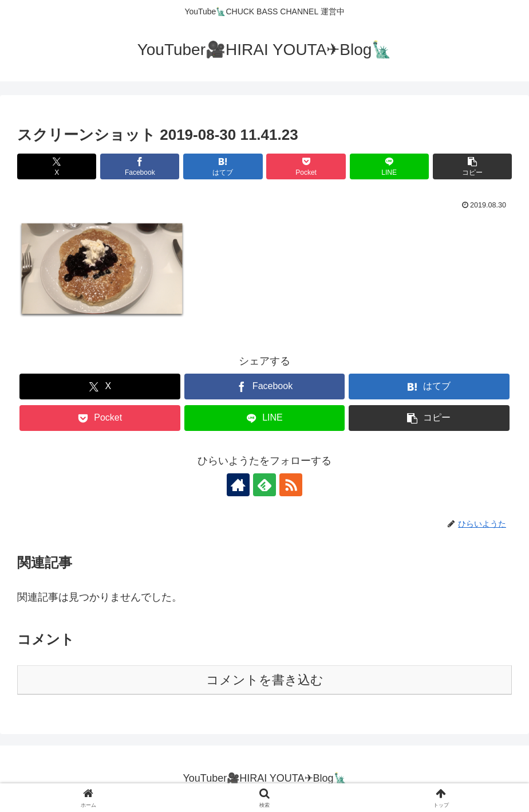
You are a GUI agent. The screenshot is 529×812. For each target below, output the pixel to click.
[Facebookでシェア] (140, 166)
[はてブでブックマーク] (223, 166)
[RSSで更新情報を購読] (291, 485)
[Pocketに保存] (306, 166)
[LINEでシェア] (389, 166)
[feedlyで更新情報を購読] (264, 485)
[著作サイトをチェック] (238, 485)
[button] (472, 166)
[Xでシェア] (57, 166)
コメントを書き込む (265, 680)
